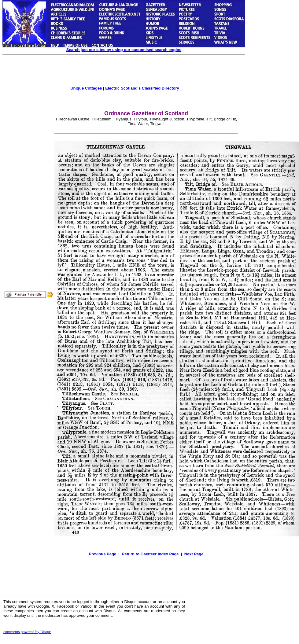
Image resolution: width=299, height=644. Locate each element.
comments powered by (27, 632)
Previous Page (102, 554)
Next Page (194, 554)
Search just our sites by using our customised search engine (124, 50)
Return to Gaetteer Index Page (150, 554)
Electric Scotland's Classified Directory (142, 88)
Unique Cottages (86, 88)
